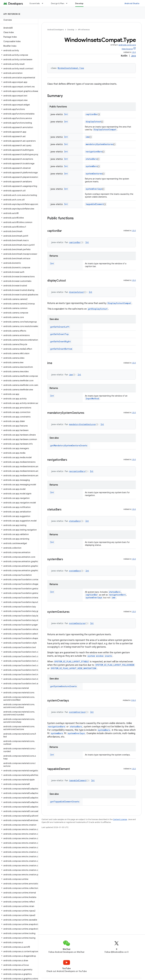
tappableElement (95, 204)
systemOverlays (94, 189)
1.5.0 (134, 52)
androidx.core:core (127, 45)
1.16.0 (133, 700)
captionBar (92, 114)
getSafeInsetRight (60, 341)
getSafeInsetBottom (61, 349)
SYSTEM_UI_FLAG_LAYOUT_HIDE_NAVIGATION (73, 668)
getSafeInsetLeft (60, 327)
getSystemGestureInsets (63, 686)
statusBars (91, 159)
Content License (120, 819)
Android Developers (56, 30)
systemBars (92, 166)
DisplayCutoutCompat (105, 130)
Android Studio (132, 3)
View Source (127, 49)
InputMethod (92, 399)
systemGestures (94, 174)
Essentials (35, 3)
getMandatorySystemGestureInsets (69, 445)
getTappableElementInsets (65, 802)
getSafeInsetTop (59, 334)
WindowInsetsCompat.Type (71, 68)
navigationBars (94, 152)
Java (133, 56)
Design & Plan (58, 3)
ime (88, 137)
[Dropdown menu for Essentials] (44, 3)
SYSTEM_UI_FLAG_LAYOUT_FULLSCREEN (115, 665)
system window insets (100, 656)
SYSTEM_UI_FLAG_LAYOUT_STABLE (72, 662)
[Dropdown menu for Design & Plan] (68, 3)
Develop (71, 30)
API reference (12, 14)
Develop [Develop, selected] (79, 3)
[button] (18, 50)
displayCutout (93, 122)
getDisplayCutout (98, 309)
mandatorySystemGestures (99, 144)
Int (66, 114)
